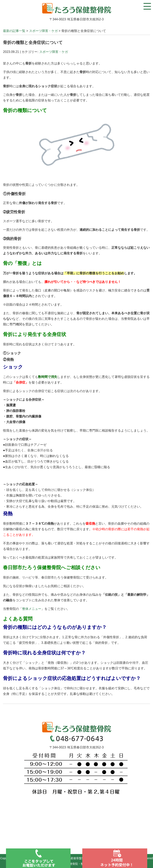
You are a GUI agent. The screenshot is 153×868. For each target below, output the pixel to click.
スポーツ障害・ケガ (43, 31)
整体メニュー (32, 609)
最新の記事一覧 (14, 31)
